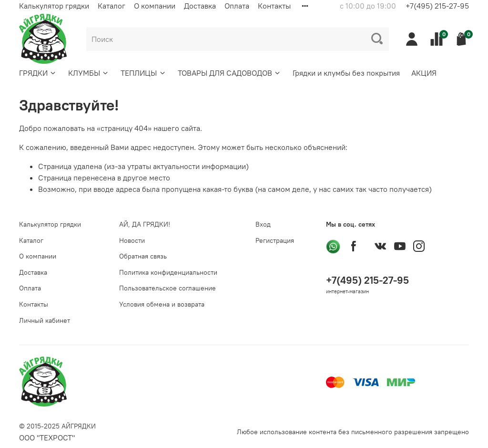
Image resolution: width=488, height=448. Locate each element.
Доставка (200, 6)
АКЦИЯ (424, 73)
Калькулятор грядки (54, 6)
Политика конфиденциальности (168, 272)
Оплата (237, 6)
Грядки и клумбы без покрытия (346, 73)
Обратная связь (143, 256)
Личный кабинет (45, 320)
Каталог (112, 6)
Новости (132, 240)
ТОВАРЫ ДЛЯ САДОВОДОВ (229, 73)
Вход (263, 224)
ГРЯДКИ (38, 73)
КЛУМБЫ (89, 73)
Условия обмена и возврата (162, 304)
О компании (155, 6)
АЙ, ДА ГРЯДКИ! (145, 224)
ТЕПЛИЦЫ (143, 73)
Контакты (274, 6)
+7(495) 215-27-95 (437, 6)
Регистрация (275, 240)
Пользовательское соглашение (168, 288)
